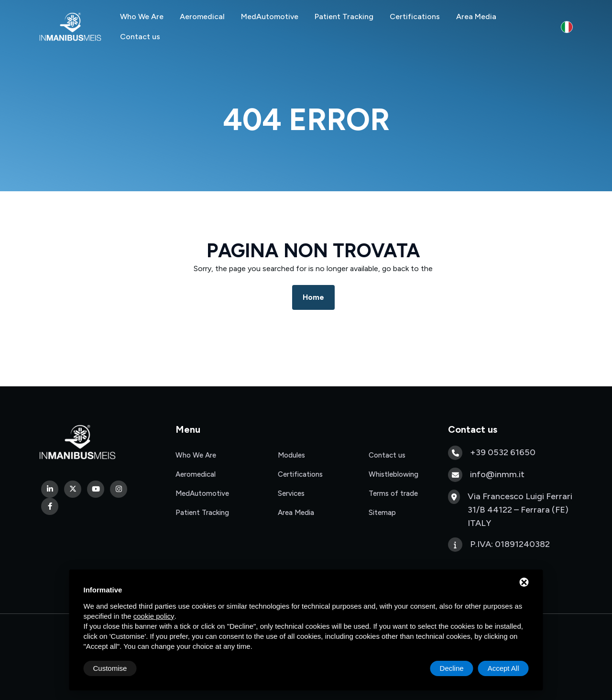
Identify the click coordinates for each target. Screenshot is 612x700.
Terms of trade (393, 493)
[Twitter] (73, 489)
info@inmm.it (497, 474)
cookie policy (154, 616)
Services (291, 493)
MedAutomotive (270, 16)
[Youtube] (96, 489)
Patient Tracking (344, 16)
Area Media (476, 16)
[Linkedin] (50, 489)
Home (313, 297)
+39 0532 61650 (503, 452)
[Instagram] (119, 489)
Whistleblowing (393, 474)
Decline (452, 668)
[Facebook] (50, 506)
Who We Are (142, 16)
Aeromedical (202, 16)
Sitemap (382, 513)
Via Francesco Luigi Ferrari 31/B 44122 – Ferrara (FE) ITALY (520, 510)
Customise (110, 668)
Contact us (140, 37)
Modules (291, 455)
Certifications (415, 16)
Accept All (503, 668)
